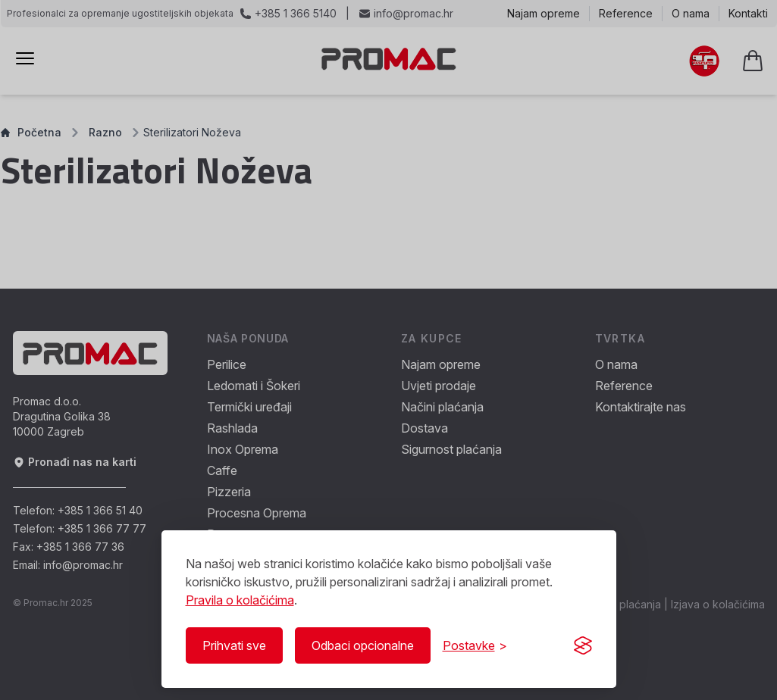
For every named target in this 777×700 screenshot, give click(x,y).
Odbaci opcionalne (363, 645)
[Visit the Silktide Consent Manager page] (583, 645)
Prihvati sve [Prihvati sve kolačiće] (234, 645)
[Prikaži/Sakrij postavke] (475, 645)
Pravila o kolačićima (240, 600)
